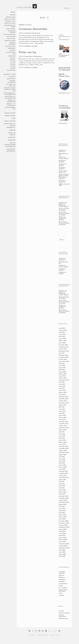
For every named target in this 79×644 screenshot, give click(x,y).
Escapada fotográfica (12, 81)
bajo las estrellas (10, 34)
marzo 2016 (62, 372)
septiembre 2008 (64, 548)
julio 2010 (62, 507)
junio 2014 (62, 409)
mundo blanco (11, 29)
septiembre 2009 (64, 527)
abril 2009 (62, 536)
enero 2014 (62, 419)
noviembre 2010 (64, 498)
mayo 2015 (62, 386)
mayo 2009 (62, 534)
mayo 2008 (62, 554)
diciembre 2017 (63, 345)
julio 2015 (62, 382)
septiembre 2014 (64, 403)
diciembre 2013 (63, 422)
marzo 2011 (62, 490)
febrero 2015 (63, 393)
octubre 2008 (63, 546)
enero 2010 (62, 519)
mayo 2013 (62, 436)
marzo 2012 (62, 465)
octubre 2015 (63, 378)
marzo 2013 (62, 440)
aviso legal (32, 635)
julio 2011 (61, 482)
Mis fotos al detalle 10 (62, 151)
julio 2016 (62, 364)
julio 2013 (62, 432)
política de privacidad (42, 635)
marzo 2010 (62, 515)
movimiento (12, 48)
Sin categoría (63, 588)
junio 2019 (62, 328)
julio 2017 (62, 353)
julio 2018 (62, 332)
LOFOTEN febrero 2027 (10, 108)
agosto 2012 (63, 455)
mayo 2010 (62, 511)
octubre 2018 (63, 330)
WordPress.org (63, 618)
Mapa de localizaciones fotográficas (10, 145)
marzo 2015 (62, 390)
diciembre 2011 (63, 471)
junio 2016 (62, 366)
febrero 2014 (63, 417)
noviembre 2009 (64, 523)
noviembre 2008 (64, 544)
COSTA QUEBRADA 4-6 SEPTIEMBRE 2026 (9, 94)
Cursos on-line (10, 113)
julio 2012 (62, 457)
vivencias (61, 595)
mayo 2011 (62, 486)
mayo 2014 (62, 411)
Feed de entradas (64, 613)
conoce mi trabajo (12, 134)
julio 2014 (62, 407)
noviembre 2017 (63, 347)
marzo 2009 (63, 538)
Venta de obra (10, 116)
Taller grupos (11, 79)
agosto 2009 (63, 529)
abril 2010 (62, 513)
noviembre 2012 (64, 448)
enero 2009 (62, 542)
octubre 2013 (63, 426)
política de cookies (55, 635)
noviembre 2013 (64, 424)
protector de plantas (63, 203)
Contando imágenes (62, 572)
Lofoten (13, 62)
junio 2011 (62, 484)
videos (61, 593)
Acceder (61, 611)
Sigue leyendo (40, 43)
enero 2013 (62, 444)
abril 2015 (62, 388)
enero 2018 (62, 343)
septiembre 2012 (64, 453)
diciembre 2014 (63, 397)
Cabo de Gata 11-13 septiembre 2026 (10, 97)
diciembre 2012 (63, 446)
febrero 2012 (63, 467)
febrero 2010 (63, 517)
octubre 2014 (63, 401)
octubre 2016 (63, 359)
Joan (60, 209)
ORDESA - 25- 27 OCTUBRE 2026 (11, 104)
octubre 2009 (63, 525)
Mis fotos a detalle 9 (62, 161)
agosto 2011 (62, 480)
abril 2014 (62, 413)
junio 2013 (62, 434)
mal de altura (11, 36)
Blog (14, 118)
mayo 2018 (62, 335)
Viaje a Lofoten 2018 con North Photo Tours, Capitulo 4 (64, 176)
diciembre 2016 (63, 355)
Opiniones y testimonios (11, 150)
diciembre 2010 (63, 496)
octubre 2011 (63, 475)
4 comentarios (34, 46)
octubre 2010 (63, 500)
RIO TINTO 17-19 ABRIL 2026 (11, 85)
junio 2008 (62, 552)
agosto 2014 (62, 405)
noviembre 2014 (64, 399)
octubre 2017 (63, 349)
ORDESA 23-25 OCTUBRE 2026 (11, 101)
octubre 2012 (63, 451)
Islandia (13, 64)
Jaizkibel (13, 58)
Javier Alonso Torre (36, 33)
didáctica (62, 577)
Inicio (13, 12)
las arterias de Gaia (11, 53)
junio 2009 (62, 531)
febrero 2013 (63, 442)
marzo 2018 (62, 339)
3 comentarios (34, 67)
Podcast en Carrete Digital (63, 158)
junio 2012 (62, 459)
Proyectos (12, 140)
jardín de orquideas (12, 43)
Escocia (13, 66)
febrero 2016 (63, 374)
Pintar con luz (27, 52)
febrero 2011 (62, 492)
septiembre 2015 (64, 380)
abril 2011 (62, 488)
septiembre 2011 (64, 478)
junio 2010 (62, 509)
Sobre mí (12, 130)
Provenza (12, 60)
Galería (13, 15)
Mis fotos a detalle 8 (62, 168)
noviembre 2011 (63, 473)
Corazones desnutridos (33, 29)
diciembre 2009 (64, 521)
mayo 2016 (62, 368)
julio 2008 (62, 550)
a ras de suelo (11, 38)
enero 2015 (62, 395)
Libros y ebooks (10, 121)
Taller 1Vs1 (12, 77)
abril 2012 (62, 463)
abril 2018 (62, 337)
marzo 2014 (62, 415)
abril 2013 (62, 438)
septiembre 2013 (64, 428)
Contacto (12, 137)
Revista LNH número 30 (63, 172)
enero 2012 (62, 469)
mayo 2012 (62, 461)
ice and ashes (11, 70)
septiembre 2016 (64, 361)
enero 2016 (62, 376)
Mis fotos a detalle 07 (62, 181)
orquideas (62, 581)
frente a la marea (10, 19)
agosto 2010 (63, 504)
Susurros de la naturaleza (63, 590)
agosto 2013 (62, 430)
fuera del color (10, 46)
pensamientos (28, 46)
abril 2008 (62, 556)
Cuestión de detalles (62, 165)
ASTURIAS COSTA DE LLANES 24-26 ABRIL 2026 (10, 89)
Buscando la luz (10, 21)
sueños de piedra (10, 41)
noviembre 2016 (64, 357)
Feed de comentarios (62, 616)
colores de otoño (10, 23)
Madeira (13, 68)
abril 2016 (62, 370)
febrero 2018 (63, 341)
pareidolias (12, 56)
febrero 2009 (63, 540)
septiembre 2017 (64, 351)
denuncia (62, 575)
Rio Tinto (12, 50)
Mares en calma (11, 17)
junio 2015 (62, 384)
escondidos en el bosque (10, 26)
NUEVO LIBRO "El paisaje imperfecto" (10, 126)
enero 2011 (62, 494)
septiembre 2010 (64, 502)
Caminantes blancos (12, 32)
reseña (61, 586)
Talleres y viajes (9, 74)
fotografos (62, 579)
